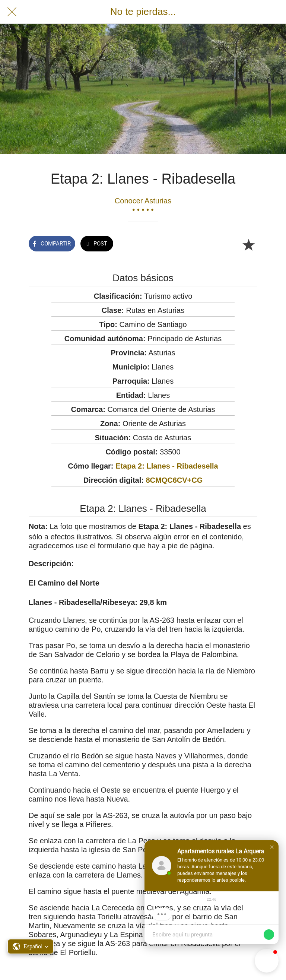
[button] (272, 847)
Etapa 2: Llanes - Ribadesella (167, 466)
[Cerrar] (12, 12)
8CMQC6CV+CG (174, 480)
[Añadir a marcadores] (248, 244)
